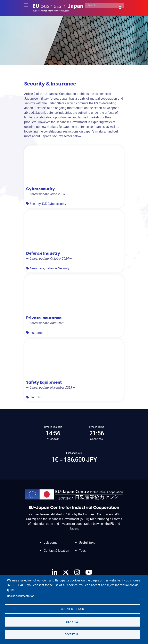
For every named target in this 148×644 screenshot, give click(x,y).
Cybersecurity (57, 204)
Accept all (72, 634)
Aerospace (37, 268)
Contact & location (56, 550)
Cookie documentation (21, 596)
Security (35, 204)
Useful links (87, 542)
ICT (44, 204)
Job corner (51, 542)
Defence (51, 268)
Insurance (36, 333)
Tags (82, 550)
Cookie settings (72, 609)
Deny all (72, 622)
